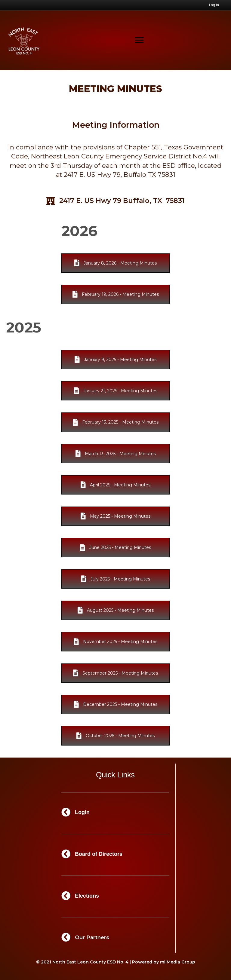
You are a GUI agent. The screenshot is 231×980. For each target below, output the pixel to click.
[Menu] (139, 40)
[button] (115, 263)
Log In (214, 5)
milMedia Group (178, 962)
